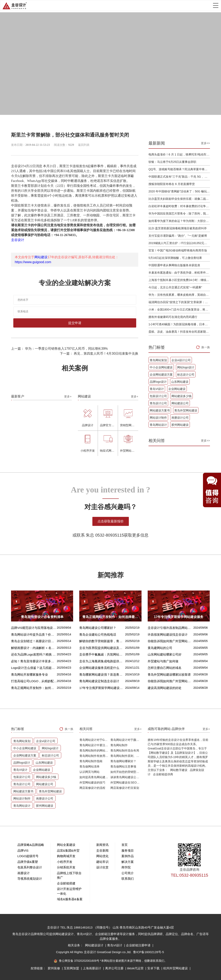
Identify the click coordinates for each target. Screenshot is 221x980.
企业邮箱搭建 (66, 883)
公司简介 (128, 873)
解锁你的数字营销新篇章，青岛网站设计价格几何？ (102, 641)
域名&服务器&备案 (70, 899)
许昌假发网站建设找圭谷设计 (168, 634)
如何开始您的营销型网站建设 (126, 772)
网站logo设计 (186, 367)
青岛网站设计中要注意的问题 (95, 745)
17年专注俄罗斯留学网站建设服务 (102, 688)
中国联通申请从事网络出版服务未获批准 (174, 265)
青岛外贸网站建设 (186, 410)
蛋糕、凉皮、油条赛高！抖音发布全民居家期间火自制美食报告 (179, 332)
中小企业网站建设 (161, 367)
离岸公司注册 (115, 968)
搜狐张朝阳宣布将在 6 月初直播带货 (172, 184)
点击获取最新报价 (111, 521)
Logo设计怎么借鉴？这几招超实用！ (34, 668)
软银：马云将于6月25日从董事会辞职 (172, 162)
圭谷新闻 (102, 850)
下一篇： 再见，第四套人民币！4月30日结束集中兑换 (99, 354)
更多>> (205, 143)
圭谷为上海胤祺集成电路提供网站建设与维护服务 (102, 661)
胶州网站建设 (180, 425)
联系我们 (128, 879)
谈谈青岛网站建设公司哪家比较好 (126, 777)
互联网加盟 (72, 968)
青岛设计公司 (158, 403)
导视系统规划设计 (30, 879)
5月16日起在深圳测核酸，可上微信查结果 (175, 258)
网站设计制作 (158, 418)
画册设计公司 (180, 418)
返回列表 (84, 145)
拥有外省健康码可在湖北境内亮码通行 (173, 317)
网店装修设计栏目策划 (125, 788)
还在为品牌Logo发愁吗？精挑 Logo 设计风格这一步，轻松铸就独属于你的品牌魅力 (34, 654)
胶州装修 (54, 968)
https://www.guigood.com (33, 262)
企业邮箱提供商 (163, 774)
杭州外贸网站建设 (176, 968)
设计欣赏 (102, 867)
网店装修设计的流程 (92, 788)
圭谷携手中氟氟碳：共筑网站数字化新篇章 (102, 654)
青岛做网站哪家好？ (123, 761)
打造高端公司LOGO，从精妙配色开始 (34, 681)
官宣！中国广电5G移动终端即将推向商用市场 (178, 250)
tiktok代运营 (136, 968)
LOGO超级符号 (28, 856)
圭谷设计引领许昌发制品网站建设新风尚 (171, 628)
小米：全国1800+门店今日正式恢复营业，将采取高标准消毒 (179, 310)
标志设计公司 (186, 375)
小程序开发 (65, 862)
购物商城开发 (66, 856)
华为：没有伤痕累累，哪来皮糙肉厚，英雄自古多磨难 (179, 295)
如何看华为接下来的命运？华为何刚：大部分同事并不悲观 (179, 221)
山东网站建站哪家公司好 (165, 654)
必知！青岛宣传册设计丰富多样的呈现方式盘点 (34, 661)
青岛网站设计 (158, 425)
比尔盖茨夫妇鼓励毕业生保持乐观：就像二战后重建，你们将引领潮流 (179, 199)
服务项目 (128, 850)
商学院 (126, 867)
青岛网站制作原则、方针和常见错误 (126, 756)
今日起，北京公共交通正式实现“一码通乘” (175, 287)
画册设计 (24, 873)
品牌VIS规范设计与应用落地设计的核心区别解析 (34, 628)
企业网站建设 (177, 389)
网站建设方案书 (160, 410)
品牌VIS (23, 850)
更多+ (68, 396)
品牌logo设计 (158, 382)
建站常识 (102, 862)
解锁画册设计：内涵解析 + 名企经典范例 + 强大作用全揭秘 (34, 648)
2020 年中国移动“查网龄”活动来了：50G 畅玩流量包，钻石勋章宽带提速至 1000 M (179, 191)
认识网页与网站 (90, 772)
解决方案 (128, 862)
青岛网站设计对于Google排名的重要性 (95, 740)
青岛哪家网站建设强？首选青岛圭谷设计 (102, 674)
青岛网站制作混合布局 (125, 750)
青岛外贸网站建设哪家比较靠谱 (169, 674)
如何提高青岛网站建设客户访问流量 (95, 777)
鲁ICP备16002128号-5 (148, 952)
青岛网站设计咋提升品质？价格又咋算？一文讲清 (34, 634)
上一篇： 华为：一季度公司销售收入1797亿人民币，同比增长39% (59, 349)
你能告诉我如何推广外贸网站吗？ (171, 641)
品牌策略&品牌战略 (31, 845)
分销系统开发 (66, 867)
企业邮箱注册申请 (139, 945)
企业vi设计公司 (181, 360)
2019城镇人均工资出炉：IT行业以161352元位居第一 (179, 243)
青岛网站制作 (119, 745)
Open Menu (216, 5)
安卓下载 (154, 968)
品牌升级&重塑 (28, 862)
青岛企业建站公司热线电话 (98, 634)
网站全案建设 (66, 845)
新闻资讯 (102, 845)
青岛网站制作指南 (91, 761)
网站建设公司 (180, 403)
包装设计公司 (158, 396)
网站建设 (41, 257)
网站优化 (102, 856)
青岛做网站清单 (90, 766)
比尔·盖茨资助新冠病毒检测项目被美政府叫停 (178, 228)
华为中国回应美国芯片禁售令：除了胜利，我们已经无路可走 (179, 214)
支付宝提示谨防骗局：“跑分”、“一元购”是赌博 (178, 236)
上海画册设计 (92, 968)
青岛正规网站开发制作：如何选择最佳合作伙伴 (34, 688)
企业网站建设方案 (161, 375)
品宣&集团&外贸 (68, 850)
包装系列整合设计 (30, 867)
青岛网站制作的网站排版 (95, 750)
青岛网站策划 (158, 360)
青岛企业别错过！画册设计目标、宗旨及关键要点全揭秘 (34, 641)
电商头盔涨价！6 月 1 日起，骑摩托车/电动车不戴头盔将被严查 (179, 154)
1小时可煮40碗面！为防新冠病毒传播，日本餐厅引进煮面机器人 (179, 324)
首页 (125, 845)
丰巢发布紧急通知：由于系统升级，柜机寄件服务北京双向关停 (179, 273)
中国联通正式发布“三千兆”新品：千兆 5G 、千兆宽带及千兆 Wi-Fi (179, 177)
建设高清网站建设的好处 (165, 688)
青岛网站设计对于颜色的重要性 (126, 740)
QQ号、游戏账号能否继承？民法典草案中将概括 (179, 169)
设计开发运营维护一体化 (69, 891)
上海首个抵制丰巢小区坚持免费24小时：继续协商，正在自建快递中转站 (179, 280)
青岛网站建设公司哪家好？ (98, 628)
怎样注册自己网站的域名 (165, 668)
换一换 (206, 347)
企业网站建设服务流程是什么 (99, 668)
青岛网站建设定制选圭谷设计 (99, 681)
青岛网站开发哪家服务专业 (29, 674)
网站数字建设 (179, 770)
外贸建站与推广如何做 (163, 661)
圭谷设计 (18, 240)
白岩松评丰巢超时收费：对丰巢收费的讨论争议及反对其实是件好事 (179, 206)
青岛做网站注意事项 (123, 766)
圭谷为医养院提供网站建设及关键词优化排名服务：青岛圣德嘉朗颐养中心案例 (102, 648)
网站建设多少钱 (181, 396)
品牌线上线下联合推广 (69, 875)
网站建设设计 (95, 945)
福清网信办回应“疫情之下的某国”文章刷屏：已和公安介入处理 (179, 302)
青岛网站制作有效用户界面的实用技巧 (95, 756)
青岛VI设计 (157, 389)
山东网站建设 (180, 382)
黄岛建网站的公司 (160, 648)
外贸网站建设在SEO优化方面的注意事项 (126, 782)
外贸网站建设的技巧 (92, 782)
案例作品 (128, 856)
